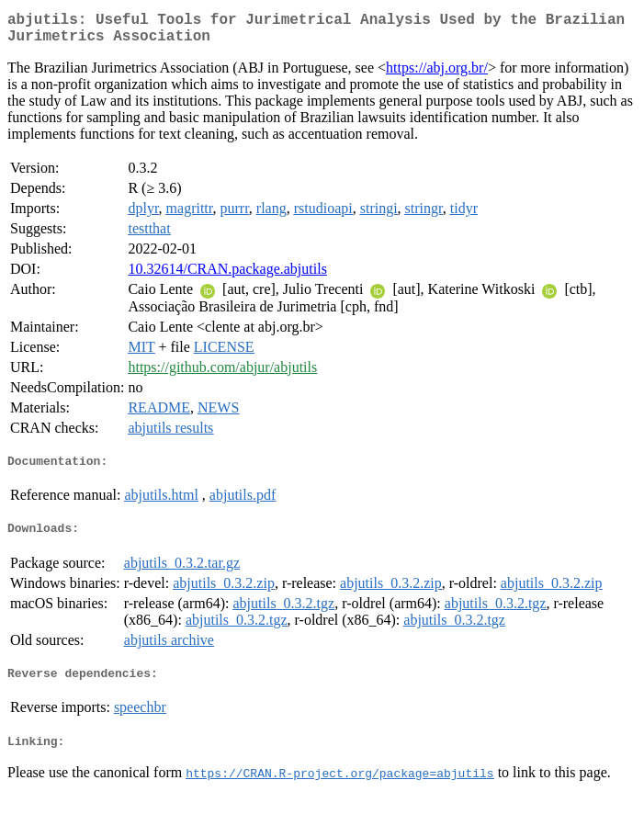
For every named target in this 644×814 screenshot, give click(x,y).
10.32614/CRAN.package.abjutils (227, 276)
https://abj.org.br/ (437, 75)
